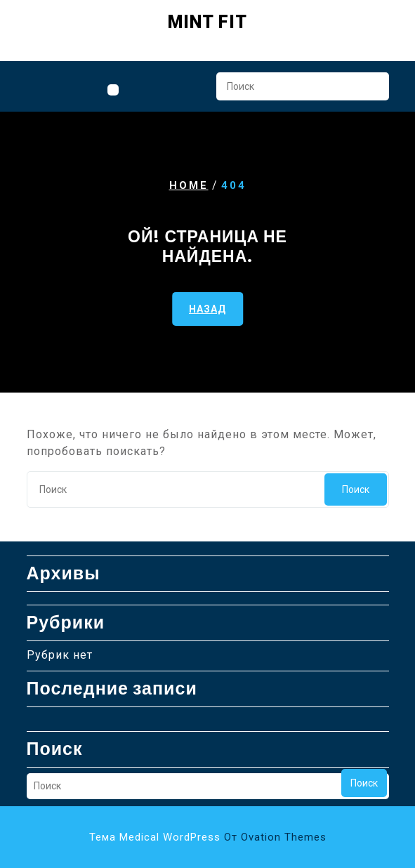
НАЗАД (207, 308)
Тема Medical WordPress (208, 837)
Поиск (371, 91)
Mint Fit (207, 22)
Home (189, 185)
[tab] (113, 90)
